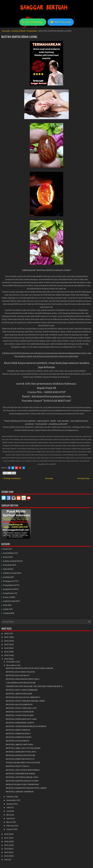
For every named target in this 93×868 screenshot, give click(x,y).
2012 (7, 856)
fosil (5, 549)
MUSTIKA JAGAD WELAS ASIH (20, 715)
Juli (8, 807)
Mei (8, 815)
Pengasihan (32, 31)
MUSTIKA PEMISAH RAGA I (18, 734)
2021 (7, 652)
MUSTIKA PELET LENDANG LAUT (21, 708)
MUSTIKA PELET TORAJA (18, 766)
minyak (6, 569)
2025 (7, 637)
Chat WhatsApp (33, 22)
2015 (7, 845)
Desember (11, 662)
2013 (7, 852)
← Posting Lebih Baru (11, 478)
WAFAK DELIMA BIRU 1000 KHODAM (23, 763)
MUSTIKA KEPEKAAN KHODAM (20, 755)
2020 (7, 655)
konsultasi (8, 565)
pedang (6, 577)
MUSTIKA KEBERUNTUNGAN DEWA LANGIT (26, 788)
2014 (6, 849)
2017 (7, 838)
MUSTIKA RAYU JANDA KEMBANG (22, 690)
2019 (7, 659)
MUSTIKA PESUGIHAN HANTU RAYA (23, 679)
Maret (9, 822)
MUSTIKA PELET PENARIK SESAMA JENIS (25, 701)
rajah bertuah (9, 601)
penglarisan (8, 589)
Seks (5, 605)
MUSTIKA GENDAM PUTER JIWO (21, 752)
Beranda (6, 31)
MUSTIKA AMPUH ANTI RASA (19, 745)
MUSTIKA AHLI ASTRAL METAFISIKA (23, 770)
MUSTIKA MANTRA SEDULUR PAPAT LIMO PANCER (29, 668)
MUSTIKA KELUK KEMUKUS (19, 705)
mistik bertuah (10, 573)
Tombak (7, 613)
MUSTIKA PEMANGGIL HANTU (20, 723)
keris (5, 557)
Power (6, 597)
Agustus (10, 804)
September (12, 800)
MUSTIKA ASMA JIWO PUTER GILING (23, 748)
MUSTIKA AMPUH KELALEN (19, 694)
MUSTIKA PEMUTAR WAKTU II (20, 759)
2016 (7, 842)
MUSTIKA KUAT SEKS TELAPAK (20, 672)
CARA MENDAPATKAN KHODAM (21, 683)
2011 (6, 860)
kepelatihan (8, 553)
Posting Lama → (85, 478)
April (9, 818)
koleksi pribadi (18, 31)
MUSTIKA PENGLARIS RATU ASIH (21, 719)
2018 (7, 834)
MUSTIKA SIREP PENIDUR (18, 730)
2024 (7, 641)
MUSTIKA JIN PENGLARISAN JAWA (22, 777)
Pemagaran (8, 581)
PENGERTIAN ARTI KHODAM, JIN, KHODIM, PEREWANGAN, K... (35, 686)
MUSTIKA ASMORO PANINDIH (20, 792)
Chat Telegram (61, 22)
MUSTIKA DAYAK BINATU (18, 741)
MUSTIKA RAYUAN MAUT (18, 675)
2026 (7, 633)
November (11, 665)
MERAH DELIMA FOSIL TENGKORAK (22, 784)
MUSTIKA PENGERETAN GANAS (20, 774)
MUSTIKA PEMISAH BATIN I (19, 737)
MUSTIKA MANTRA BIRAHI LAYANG (19, 37)
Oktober (10, 797)
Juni (9, 811)
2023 (7, 644)
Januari (10, 829)
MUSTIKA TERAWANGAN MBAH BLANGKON (26, 726)
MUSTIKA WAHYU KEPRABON (20, 712)
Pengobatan (8, 593)
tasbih (6, 609)
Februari (11, 826)
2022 (7, 648)
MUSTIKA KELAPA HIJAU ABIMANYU (23, 697)
